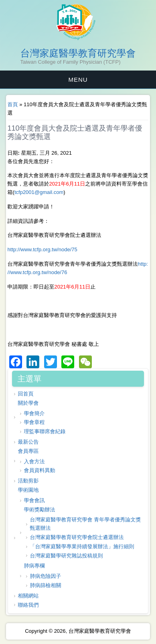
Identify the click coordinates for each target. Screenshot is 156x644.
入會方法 (34, 461)
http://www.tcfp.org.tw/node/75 (43, 249)
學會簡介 (34, 413)
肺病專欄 (34, 566)
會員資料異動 (40, 470)
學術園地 (28, 490)
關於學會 (28, 403)
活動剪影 (28, 481)
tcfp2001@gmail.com (39, 192)
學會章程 (34, 422)
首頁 (13, 104)
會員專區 (28, 451)
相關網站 (28, 596)
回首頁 (26, 394)
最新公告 (28, 442)
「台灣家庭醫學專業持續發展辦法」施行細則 (82, 546)
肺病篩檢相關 (46, 585)
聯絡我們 (28, 605)
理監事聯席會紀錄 (45, 431)
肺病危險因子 (46, 576)
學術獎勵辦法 (40, 510)
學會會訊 (34, 500)
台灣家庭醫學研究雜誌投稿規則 (67, 556)
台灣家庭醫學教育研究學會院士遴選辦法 (77, 537)
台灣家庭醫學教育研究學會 (78, 53)
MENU (78, 80)
